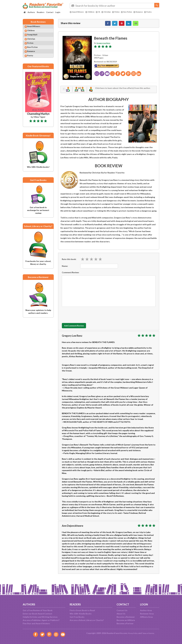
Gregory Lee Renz (105, 44)
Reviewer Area (147, 614)
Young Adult (35, 38)
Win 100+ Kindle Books (81, 614)
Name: (65, 269)
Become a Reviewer (126, 617)
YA (101, 12)
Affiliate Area (146, 617)
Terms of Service (150, 633)
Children (92, 12)
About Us (121, 614)
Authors (31, 12)
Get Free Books (77, 617)
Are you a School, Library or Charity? (87, 620)
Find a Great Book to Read (82, 610)
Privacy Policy (131, 633)
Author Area (146, 610)
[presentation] (83, 317)
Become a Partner (125, 623)
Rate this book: (69, 262)
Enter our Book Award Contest (37, 614)
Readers (41, 12)
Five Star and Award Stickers (36, 623)
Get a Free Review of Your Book (38, 610)
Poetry (74, 14)
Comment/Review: (71, 275)
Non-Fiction (133, 12)
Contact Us (122, 610)
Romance (147, 12)
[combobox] (114, 6)
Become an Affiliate (126, 620)
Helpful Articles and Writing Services (40, 617)
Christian (110, 12)
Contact (50, 12)
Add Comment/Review (79, 328)
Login (58, 12)
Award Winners (78, 12)
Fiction (121, 12)
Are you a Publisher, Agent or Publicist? (41, 620)
